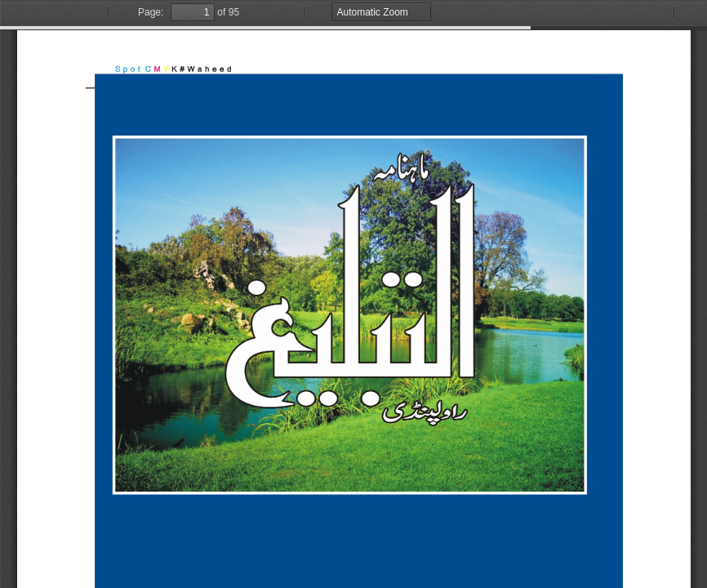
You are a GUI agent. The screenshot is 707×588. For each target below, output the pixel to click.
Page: (151, 12)
